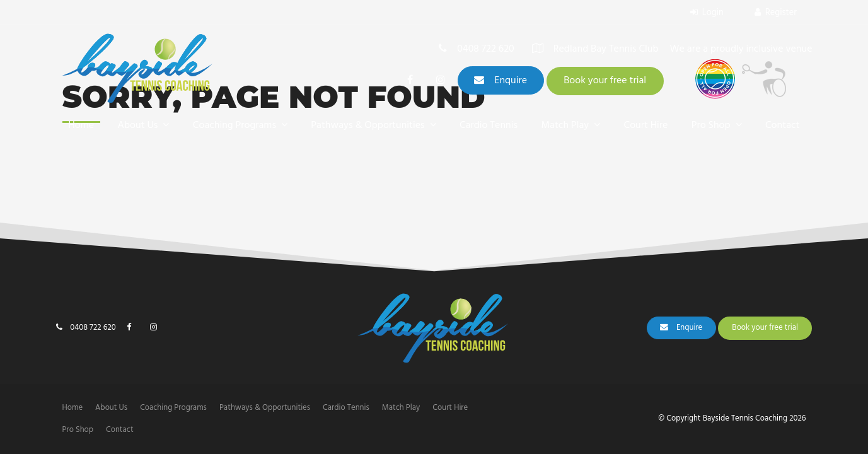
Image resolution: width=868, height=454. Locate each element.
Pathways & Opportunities (367, 125)
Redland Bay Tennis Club (606, 50)
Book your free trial (605, 81)
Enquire (511, 81)
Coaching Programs (234, 125)
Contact (782, 125)
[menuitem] (73, 408)
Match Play (565, 125)
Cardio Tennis (489, 125)
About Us (138, 125)
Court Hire (646, 125)
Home (82, 125)
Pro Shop (711, 125)
